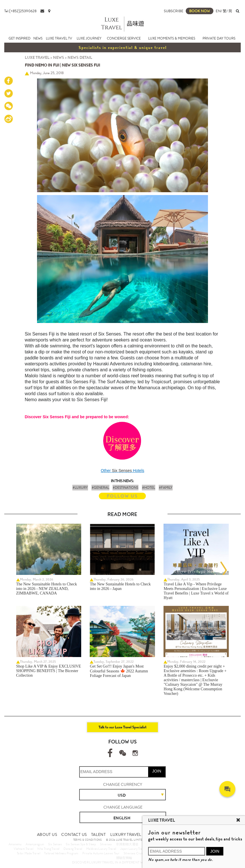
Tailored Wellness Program (61, 853)
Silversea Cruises (135, 853)
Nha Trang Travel (48, 849)
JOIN (157, 771)
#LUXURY (80, 488)
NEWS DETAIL (80, 57)
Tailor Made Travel (28, 853)
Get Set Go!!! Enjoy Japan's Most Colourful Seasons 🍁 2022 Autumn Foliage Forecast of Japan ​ (119, 671)
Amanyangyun (35, 844)
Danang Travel (73, 849)
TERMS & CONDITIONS (88, 840)
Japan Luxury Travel (133, 849)
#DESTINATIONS (125, 488)
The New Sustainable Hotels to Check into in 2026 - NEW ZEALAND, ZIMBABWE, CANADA (47, 589)
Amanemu (15, 844)
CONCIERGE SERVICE (124, 38)
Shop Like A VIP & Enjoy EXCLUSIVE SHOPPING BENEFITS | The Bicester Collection (49, 671)
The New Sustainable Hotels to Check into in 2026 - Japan (120, 586)
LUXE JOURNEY (89, 38)
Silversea (106, 844)
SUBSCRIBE (174, 11)
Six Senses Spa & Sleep (81, 844)
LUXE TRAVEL (37, 57)
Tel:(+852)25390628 (20, 11)
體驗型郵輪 (124, 858)
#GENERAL (100, 488)
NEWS (38, 38)
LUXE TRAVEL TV (59, 38)
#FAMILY (166, 488)
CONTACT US (74, 834)
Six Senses (122, 471)
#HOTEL (149, 488)
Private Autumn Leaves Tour (101, 853)
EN (218, 11)
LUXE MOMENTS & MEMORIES (172, 38)
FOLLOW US (122, 496)
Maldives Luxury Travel (101, 849)
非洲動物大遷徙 (127, 844)
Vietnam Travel (24, 849)
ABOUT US (47, 834)
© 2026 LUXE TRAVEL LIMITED (125, 840)
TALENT (98, 834)
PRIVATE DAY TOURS (219, 38)
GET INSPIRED (20, 38)
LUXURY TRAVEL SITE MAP (135, 834)
